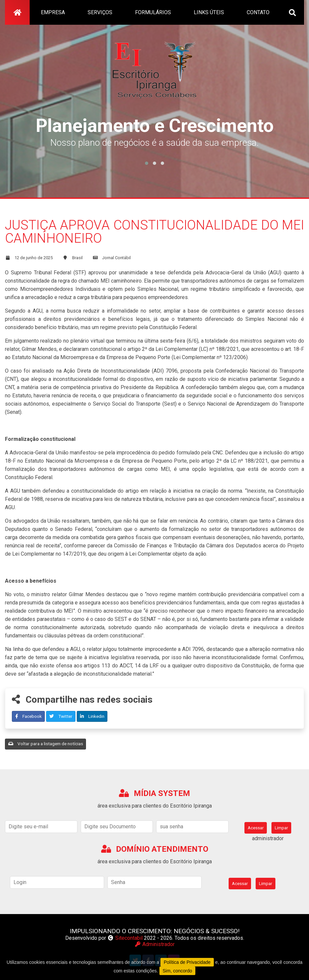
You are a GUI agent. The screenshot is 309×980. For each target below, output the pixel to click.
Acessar (256, 828)
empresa (53, 12)
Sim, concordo (177, 971)
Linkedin (92, 716)
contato (258, 12)
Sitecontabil (129, 938)
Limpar (281, 828)
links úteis (209, 12)
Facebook (28, 716)
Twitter (61, 716)
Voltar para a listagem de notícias (46, 744)
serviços (100, 12)
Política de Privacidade (187, 962)
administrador (268, 838)
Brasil (77, 258)
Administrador (154, 944)
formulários (153, 12)
